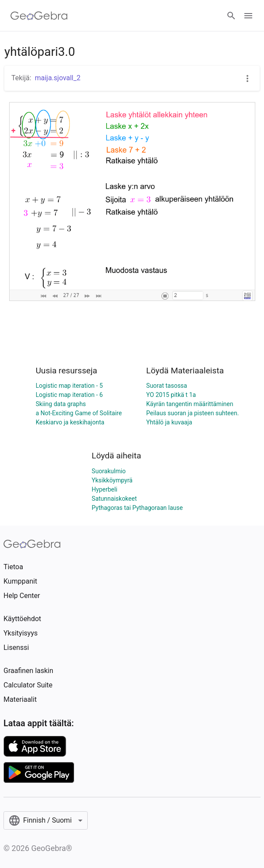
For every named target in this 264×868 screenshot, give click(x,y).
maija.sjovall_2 (58, 78)
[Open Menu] (248, 16)
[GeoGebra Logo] (39, 16)
